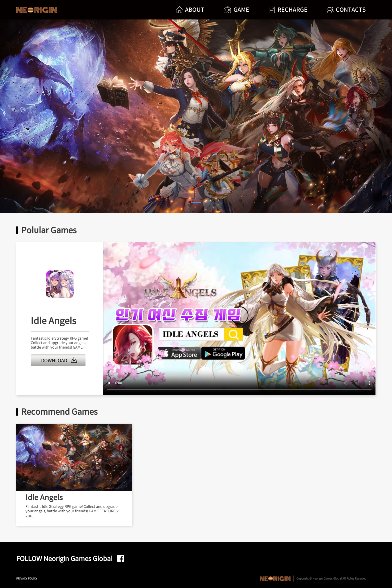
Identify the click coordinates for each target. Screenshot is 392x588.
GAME (236, 10)
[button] (196, 203)
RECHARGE (288, 10)
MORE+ (29, 516)
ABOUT (190, 10)
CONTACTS (346, 10)
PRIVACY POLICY (27, 579)
